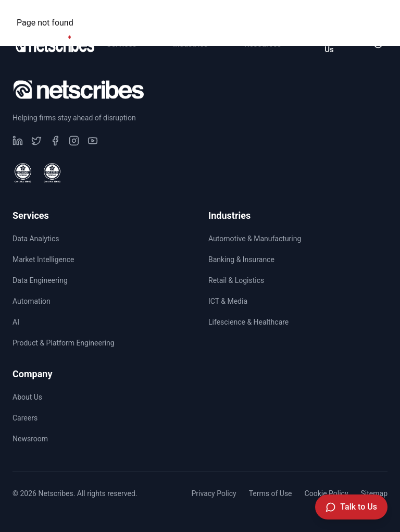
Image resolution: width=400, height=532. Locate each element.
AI (16, 322)
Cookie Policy (327, 493)
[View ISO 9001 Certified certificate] (23, 173)
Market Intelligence (43, 259)
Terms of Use (271, 493)
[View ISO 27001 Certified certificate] (52, 173)
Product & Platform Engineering (64, 343)
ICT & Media (228, 301)
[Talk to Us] (351, 507)
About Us (27, 397)
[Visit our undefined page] (18, 141)
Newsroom (358, 14)
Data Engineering (40, 280)
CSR (238, 14)
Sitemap (374, 493)
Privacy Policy (214, 493)
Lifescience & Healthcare (248, 322)
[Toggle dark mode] (378, 44)
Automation (32, 301)
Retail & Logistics (236, 280)
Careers (292, 14)
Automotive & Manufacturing (255, 239)
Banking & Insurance (241, 259)
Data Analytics (36, 239)
